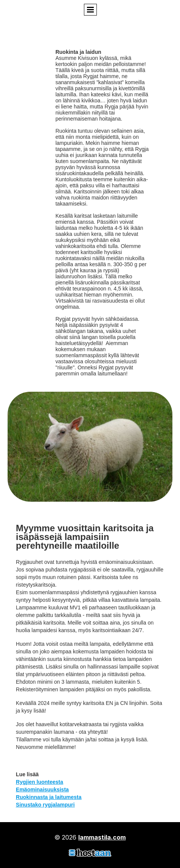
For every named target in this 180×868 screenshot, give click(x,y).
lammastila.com (102, 837)
